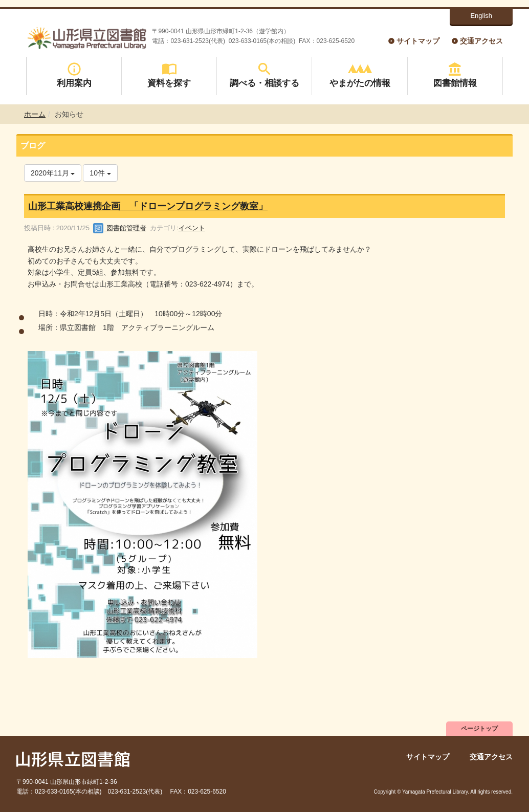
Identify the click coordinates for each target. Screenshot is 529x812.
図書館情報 (455, 75)
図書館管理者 (120, 228)
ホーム (35, 114)
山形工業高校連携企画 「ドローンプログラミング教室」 (148, 206)
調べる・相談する (264, 75)
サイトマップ (418, 41)
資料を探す (169, 75)
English (481, 16)
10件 (100, 173)
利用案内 (74, 75)
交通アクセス (481, 41)
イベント (192, 228)
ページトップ (479, 729)
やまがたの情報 (360, 75)
